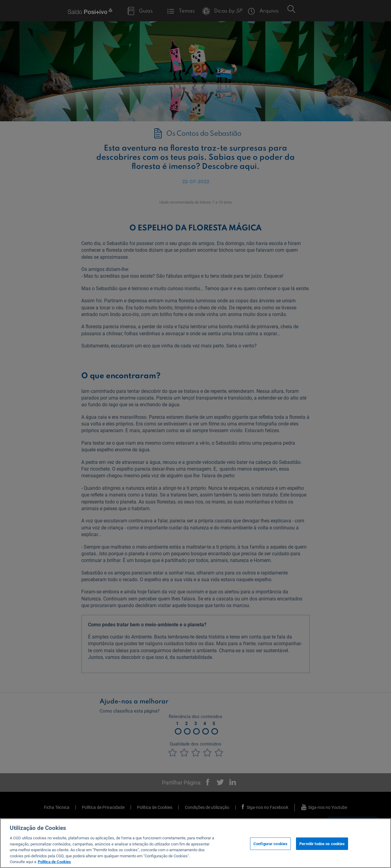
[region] (195, 843)
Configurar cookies (270, 843)
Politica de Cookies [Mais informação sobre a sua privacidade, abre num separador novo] (54, 862)
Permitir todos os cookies (322, 843)
